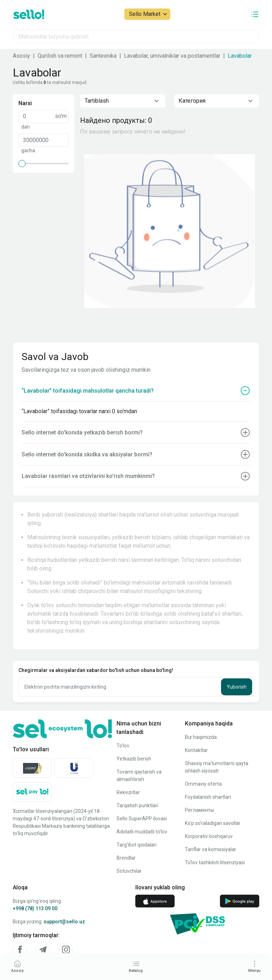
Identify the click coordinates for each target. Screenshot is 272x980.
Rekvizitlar (128, 792)
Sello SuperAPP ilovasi (142, 819)
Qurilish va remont (60, 56)
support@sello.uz (64, 922)
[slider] (22, 164)
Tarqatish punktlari (137, 805)
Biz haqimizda (201, 737)
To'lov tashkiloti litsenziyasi (215, 862)
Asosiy (21, 56)
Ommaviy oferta (203, 784)
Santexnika (103, 56)
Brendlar (126, 858)
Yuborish (237, 687)
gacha (28, 150)
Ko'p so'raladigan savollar (213, 823)
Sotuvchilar (129, 871)
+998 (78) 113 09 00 (35, 908)
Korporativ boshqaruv (209, 836)
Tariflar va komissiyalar (211, 849)
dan (25, 127)
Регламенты (199, 810)
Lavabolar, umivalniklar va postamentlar (172, 56)
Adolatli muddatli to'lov (142, 832)
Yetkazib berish (134, 759)
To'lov (123, 746)
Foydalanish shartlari (208, 797)
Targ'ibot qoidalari (137, 845)
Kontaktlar (196, 750)
